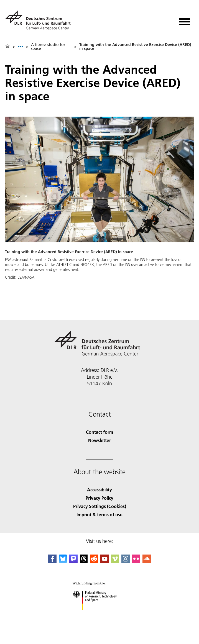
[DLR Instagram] (126, 561)
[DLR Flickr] (136, 561)
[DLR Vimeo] (115, 561)
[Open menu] (184, 20)
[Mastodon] (73, 561)
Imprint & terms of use (99, 515)
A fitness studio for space (48, 47)
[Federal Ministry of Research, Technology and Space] (100, 615)
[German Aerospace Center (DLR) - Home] (40, 20)
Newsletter (99, 440)
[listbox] (21, 46)
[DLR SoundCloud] (147, 561)
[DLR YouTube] (104, 561)
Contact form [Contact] (99, 432)
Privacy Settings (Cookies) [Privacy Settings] (100, 506)
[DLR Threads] (84, 561)
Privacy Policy (99, 498)
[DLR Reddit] (94, 561)
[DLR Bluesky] (63, 561)
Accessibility (99, 490)
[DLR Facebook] (52, 561)
